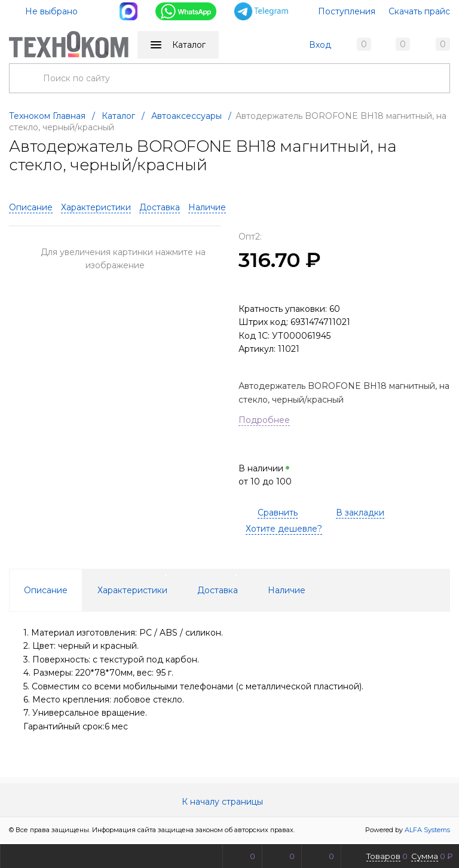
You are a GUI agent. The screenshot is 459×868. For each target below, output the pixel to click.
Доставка (160, 209)
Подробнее (264, 422)
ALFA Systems (427, 832)
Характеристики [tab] (132, 591)
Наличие (207, 209)
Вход (320, 45)
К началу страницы (229, 803)
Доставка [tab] (218, 591)
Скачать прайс (419, 11)
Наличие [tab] (287, 591)
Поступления (347, 11)
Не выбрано (44, 11)
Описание (31, 209)
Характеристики (96, 209)
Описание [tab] (46, 591)
